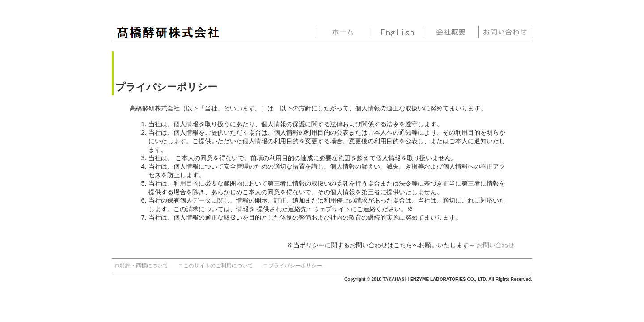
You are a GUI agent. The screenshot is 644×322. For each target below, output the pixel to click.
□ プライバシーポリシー (293, 266)
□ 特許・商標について (142, 266)
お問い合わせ (496, 245)
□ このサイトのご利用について (216, 266)
